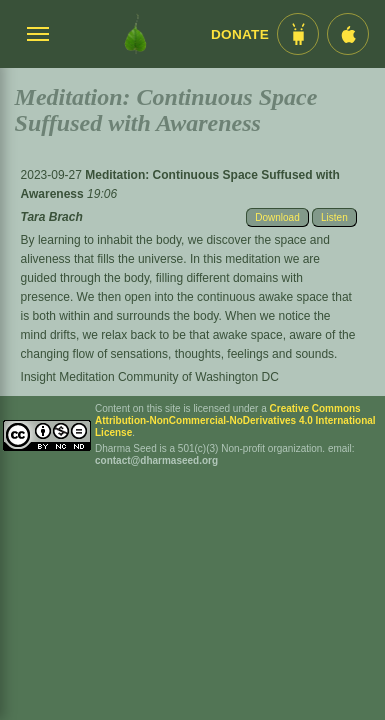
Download (277, 217)
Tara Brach (52, 217)
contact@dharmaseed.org (156, 460)
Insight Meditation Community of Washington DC (150, 377)
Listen (334, 217)
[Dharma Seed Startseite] (135, 34)
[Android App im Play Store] (298, 34)
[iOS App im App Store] (348, 34)
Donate (240, 34)
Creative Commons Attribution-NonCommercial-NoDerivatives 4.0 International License (235, 420)
